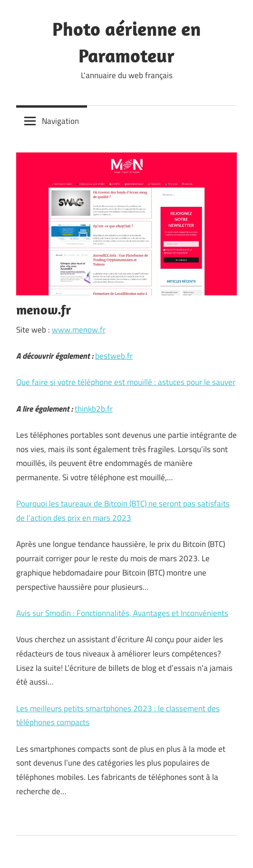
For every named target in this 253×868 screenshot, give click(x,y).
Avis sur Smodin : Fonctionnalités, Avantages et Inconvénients (122, 613)
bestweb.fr (114, 356)
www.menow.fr (79, 330)
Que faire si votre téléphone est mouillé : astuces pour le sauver (126, 382)
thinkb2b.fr (94, 409)
